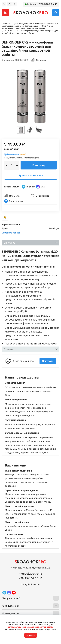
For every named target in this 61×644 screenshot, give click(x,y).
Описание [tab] (31, 242)
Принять (31, 635)
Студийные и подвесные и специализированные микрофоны (27, 27)
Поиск (56, 13)
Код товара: (8, 60)
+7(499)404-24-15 (30, 578)
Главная (6, 24)
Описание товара (11, 233)
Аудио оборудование (22, 24)
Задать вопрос (15, 201)
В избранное (40, 196)
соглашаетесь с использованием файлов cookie (30, 627)
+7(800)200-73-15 (47, 4)
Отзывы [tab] (31, 349)
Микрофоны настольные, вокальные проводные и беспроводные (30, 25)
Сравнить (41, 60)
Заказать (48, 361)
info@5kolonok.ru (30, 584)
